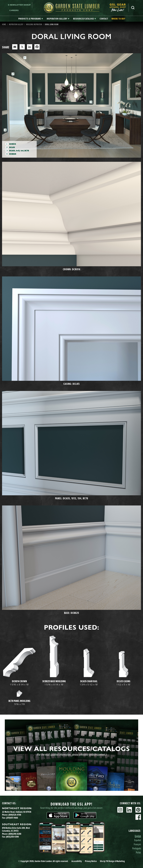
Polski (138, 852)
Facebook (138, 817)
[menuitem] (119, 8)
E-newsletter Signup (19, 5)
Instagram (120, 810)
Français (137, 844)
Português (137, 848)
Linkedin (129, 810)
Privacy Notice (91, 861)
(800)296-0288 (15, 834)
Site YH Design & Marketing (112, 861)
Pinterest (138, 810)
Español (138, 840)
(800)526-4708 (15, 815)
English (138, 836)
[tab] (31, 19)
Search (133, 8)
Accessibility (77, 861)
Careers (14, 10)
